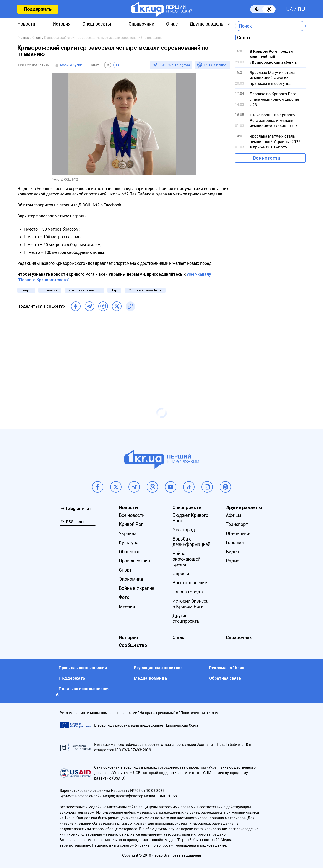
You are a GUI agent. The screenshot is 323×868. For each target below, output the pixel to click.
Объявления (239, 533)
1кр (114, 290)
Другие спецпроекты (186, 618)
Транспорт (237, 524)
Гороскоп (236, 543)
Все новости (267, 158)
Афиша (234, 515)
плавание (50, 290)
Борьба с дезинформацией (191, 542)
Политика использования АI (83, 691)
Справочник (141, 24)
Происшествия (134, 561)
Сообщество (133, 645)
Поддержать (38, 9)
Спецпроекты (97, 24)
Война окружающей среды (186, 559)
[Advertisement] (124, 353)
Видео (232, 552)
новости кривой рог (84, 290)
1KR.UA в (175, 65)
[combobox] (267, 26)
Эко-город (184, 530)
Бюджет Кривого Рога (190, 518)
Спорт (125, 570)
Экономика (131, 579)
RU (301, 9)
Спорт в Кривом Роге (145, 290)
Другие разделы (207, 24)
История (62, 24)
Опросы (181, 574)
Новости (26, 24)
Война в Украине (137, 588)
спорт (26, 290)
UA (290, 9)
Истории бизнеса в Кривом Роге (190, 604)
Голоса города (188, 592)
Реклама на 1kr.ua (227, 668)
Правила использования (83, 668)
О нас (172, 24)
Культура (129, 543)
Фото (124, 597)
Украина (128, 533)
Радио (233, 561)
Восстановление (190, 583)
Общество (130, 552)
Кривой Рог (131, 524)
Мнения (127, 606)
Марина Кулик (71, 65)
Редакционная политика (158, 668)
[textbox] (267, 26)
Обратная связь (225, 678)
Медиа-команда (150, 678)
